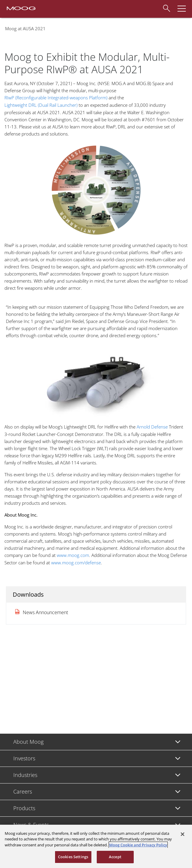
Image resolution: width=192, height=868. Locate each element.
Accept (115, 857)
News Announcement (45, 612)
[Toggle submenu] (178, 742)
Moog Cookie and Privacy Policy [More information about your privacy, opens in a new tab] (138, 845)
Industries (25, 775)
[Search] (166, 7)
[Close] (183, 834)
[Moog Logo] (21, 8)
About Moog (28, 742)
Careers (23, 791)
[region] (96, 846)
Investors (24, 758)
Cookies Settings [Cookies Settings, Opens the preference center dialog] (73, 857)
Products (24, 808)
